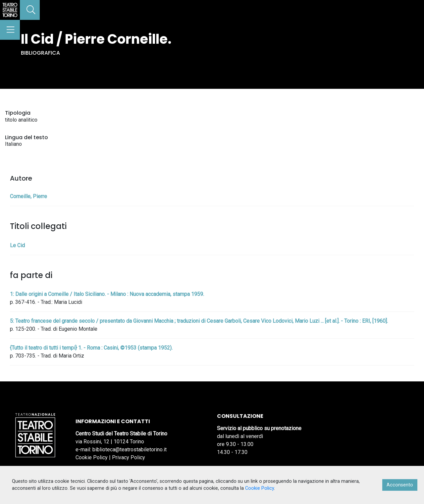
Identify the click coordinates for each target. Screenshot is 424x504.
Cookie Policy (92, 457)
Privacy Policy (129, 457)
